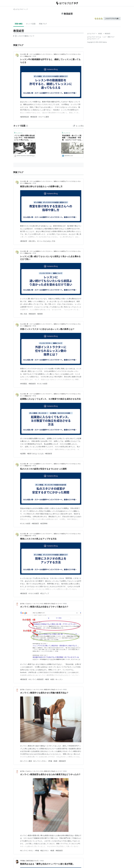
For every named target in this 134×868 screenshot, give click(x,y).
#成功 (52, 679)
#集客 (47, 679)
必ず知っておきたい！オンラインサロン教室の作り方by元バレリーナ (41, 604)
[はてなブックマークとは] (27, 126)
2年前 (34, 183)
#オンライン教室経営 (36, 679)
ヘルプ (104, 37)
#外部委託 (24, 384)
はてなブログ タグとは (94, 37)
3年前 (34, 326)
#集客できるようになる (35, 454)
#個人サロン (45, 851)
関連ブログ (43, 24)
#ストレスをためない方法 (46, 241)
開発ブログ (111, 37)
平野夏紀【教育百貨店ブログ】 (30, 861)
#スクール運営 (44, 117)
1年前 (34, 56)
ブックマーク (18, 133)
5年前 (42, 861)
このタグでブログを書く (112, 19)
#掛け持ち (32, 241)
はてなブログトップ (93, 39)
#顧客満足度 (25, 117)
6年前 (65, 604)
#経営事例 (44, 524)
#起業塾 (23, 454)
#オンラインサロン (40, 761)
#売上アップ (45, 593)
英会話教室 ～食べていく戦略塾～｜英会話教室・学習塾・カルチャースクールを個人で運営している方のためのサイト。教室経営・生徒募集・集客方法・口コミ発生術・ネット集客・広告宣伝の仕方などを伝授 (72, 138)
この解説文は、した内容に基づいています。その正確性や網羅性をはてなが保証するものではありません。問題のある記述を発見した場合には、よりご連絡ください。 (24, 36)
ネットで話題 (31, 24)
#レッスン (59, 679)
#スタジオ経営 (42, 384)
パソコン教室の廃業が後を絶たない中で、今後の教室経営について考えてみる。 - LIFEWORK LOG (25, 138)
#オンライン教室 (26, 761)
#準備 (50, 761)
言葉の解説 (19, 24)
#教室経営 (34, 117)
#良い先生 (24, 314)
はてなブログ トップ (21, 9)
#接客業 (40, 314)
